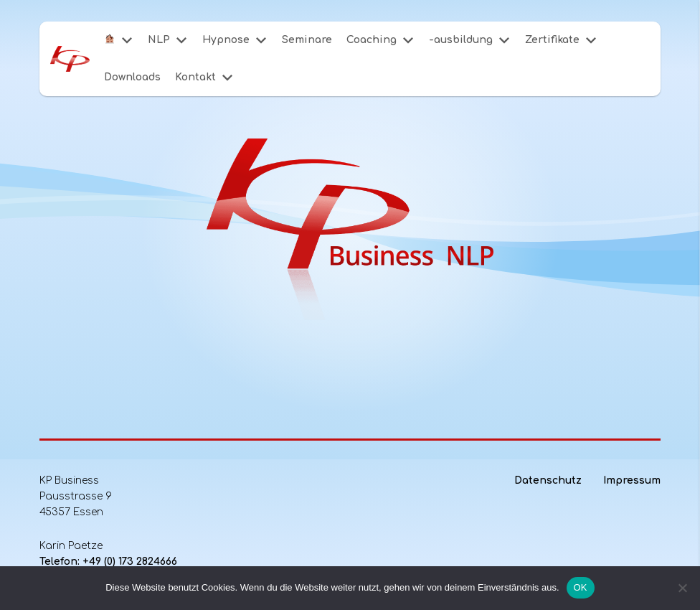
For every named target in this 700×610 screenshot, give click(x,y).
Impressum (632, 480)
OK (581, 587)
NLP (159, 40)
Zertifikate (552, 40)
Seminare (307, 40)
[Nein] (682, 588)
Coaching (372, 40)
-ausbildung (461, 40)
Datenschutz (548, 480)
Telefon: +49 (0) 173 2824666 (108, 562)
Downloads (132, 77)
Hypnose (226, 40)
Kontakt (195, 77)
